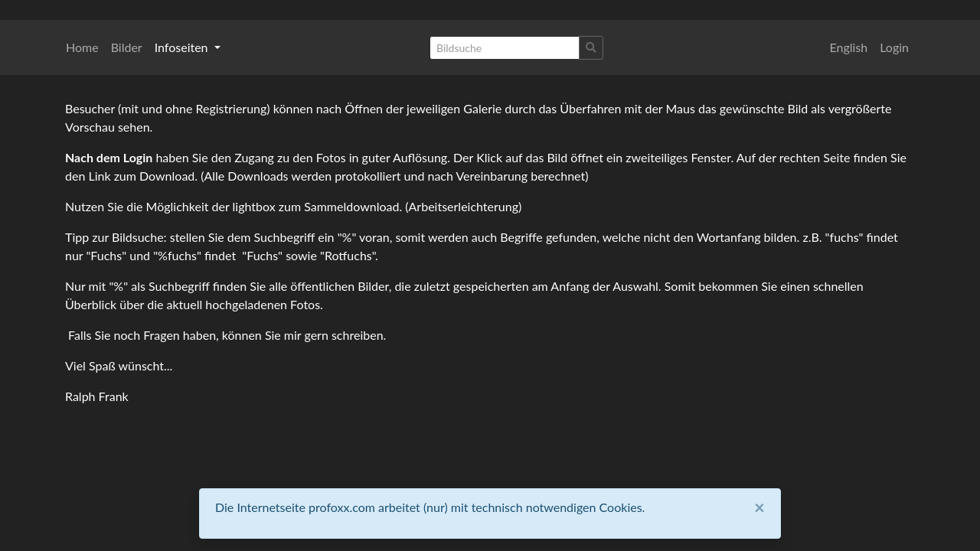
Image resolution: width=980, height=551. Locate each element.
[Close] (759, 507)
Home (82, 47)
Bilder (127, 47)
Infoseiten (183, 47)
